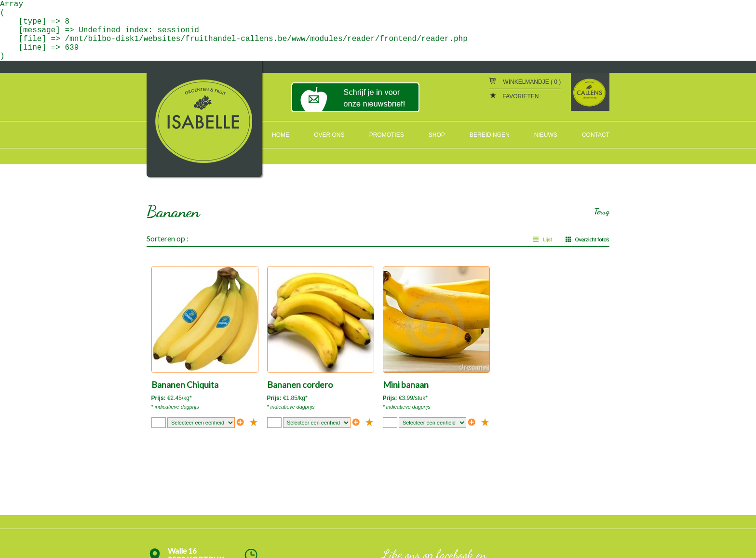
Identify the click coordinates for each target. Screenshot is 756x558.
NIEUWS (546, 135)
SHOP (437, 135)
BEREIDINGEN (490, 135)
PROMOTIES (387, 135)
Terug (602, 211)
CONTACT (596, 135)
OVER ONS (329, 135)
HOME (281, 135)
